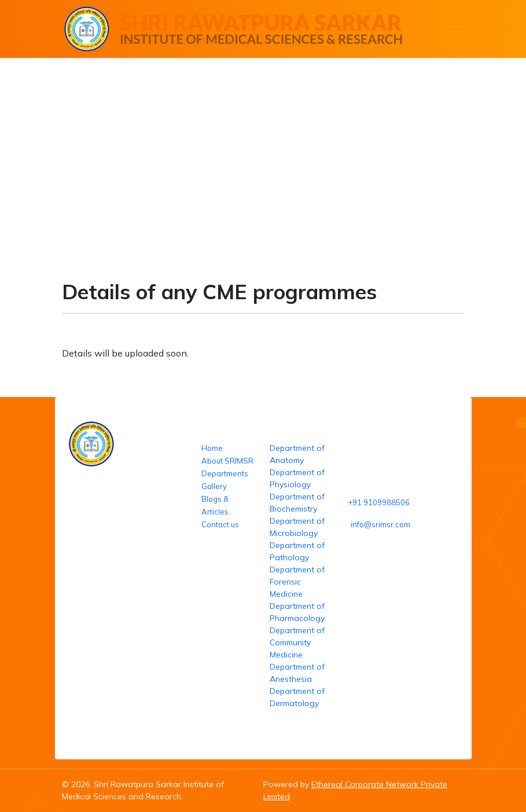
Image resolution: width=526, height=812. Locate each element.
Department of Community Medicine (297, 642)
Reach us (359, 430)
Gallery (214, 486)
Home (47, 185)
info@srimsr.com (380, 524)
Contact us (220, 524)
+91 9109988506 (379, 502)
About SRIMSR (227, 461)
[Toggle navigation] (457, 29)
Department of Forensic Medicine (297, 582)
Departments (225, 473)
